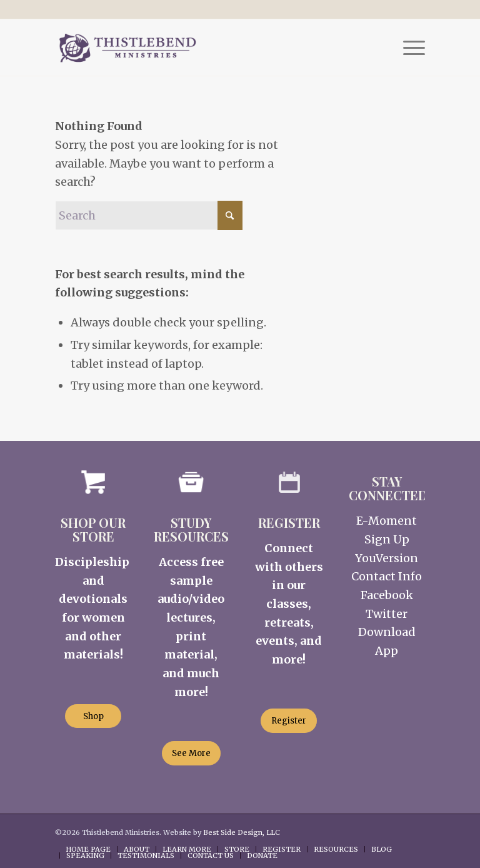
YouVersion (387, 558)
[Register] (289, 721)
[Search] (149, 215)
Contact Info (387, 576)
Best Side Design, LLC (242, 832)
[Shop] (93, 716)
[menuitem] (408, 48)
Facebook (387, 595)
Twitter (387, 614)
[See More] (191, 753)
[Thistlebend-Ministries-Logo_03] (127, 48)
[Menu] (408, 48)
